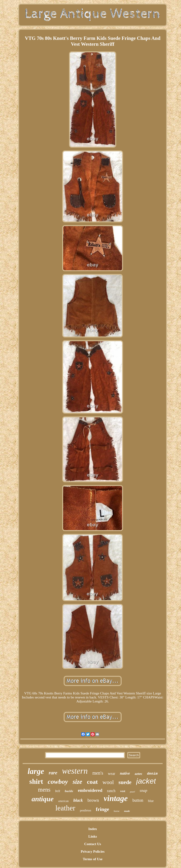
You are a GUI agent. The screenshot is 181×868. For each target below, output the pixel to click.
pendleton (85, 810)
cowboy (58, 782)
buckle (69, 791)
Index (93, 829)
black (78, 800)
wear (112, 774)
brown (93, 800)
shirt (36, 781)
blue (151, 801)
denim (152, 774)
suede (125, 782)
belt (58, 791)
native (125, 773)
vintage (116, 798)
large (36, 771)
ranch (111, 791)
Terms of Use (93, 859)
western (75, 771)
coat (92, 782)
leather (65, 808)
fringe (103, 809)
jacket (146, 781)
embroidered (90, 790)
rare (53, 773)
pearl (132, 792)
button (138, 800)
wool (108, 782)
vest (123, 791)
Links (93, 836)
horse (117, 811)
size (77, 782)
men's (98, 773)
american (63, 801)
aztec (138, 774)
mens (44, 790)
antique (43, 799)
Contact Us (93, 844)
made (127, 811)
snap (144, 791)
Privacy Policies (93, 851)
